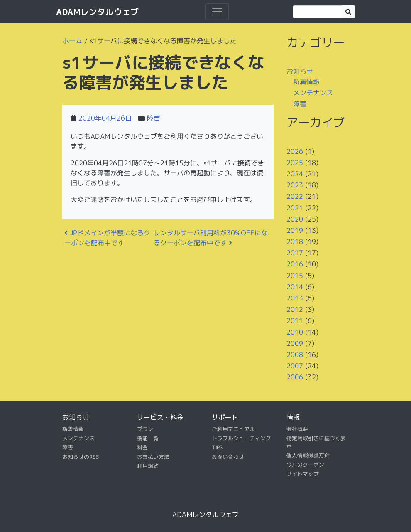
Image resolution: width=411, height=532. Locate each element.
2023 (295, 185)
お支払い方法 (153, 457)
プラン (145, 429)
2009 (295, 343)
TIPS (217, 447)
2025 (295, 163)
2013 (295, 298)
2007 (295, 366)
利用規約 (148, 466)
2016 (295, 264)
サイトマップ (303, 474)
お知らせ (300, 71)
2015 (295, 276)
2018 (295, 241)
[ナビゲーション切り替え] (217, 12)
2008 (295, 355)
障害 (154, 118)
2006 (295, 377)
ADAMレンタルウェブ (97, 12)
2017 (295, 253)
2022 (295, 196)
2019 (295, 230)
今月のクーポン (305, 465)
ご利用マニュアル (233, 429)
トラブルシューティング (241, 438)
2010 (295, 332)
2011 (295, 320)
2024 (295, 174)
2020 (295, 219)
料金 (142, 447)
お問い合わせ (228, 457)
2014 (295, 287)
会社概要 (297, 429)
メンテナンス (313, 93)
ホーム (72, 41)
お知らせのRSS (81, 457)
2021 (295, 207)
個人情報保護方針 (308, 455)
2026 (295, 151)
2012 (295, 309)
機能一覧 (148, 438)
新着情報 (306, 81)
